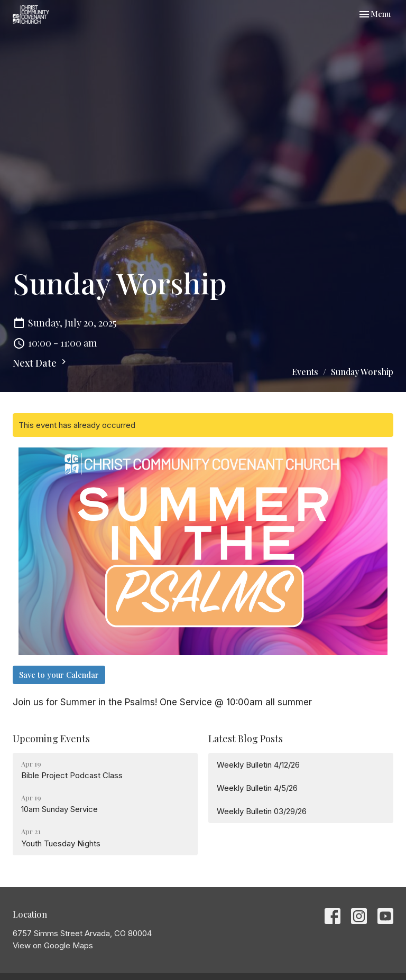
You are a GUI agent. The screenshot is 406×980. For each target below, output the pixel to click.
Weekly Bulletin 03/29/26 (262, 811)
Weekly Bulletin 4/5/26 (257, 788)
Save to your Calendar (59, 675)
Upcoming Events (51, 739)
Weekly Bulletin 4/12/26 (258, 765)
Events (305, 372)
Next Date (41, 363)
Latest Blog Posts (246, 739)
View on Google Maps (53, 945)
